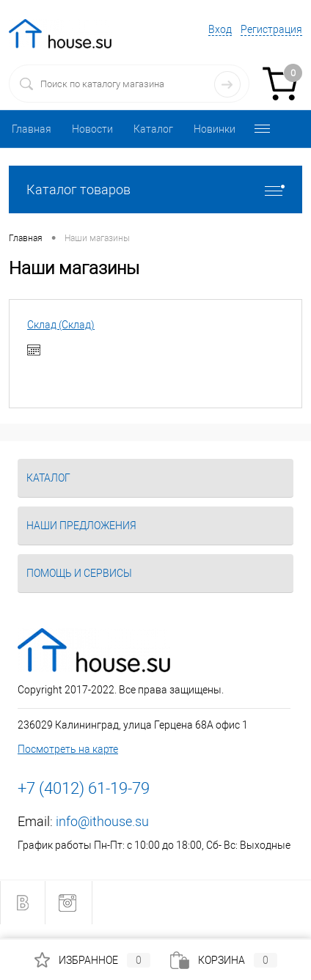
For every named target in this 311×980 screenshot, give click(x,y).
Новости (92, 129)
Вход (220, 29)
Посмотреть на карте (68, 749)
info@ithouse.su (102, 821)
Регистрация (271, 29)
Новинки (215, 129)
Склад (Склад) (61, 325)
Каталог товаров (155, 189)
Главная (32, 129)
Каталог (153, 129)
